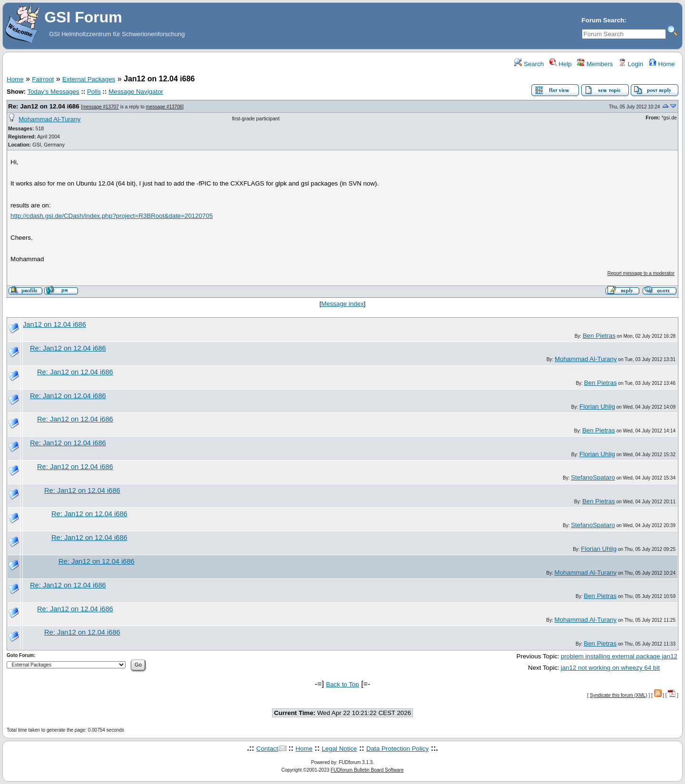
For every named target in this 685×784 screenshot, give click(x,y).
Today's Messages (53, 92)
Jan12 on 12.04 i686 (54, 324)
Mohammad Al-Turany (50, 119)
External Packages (89, 79)
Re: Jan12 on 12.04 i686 (44, 106)
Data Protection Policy (397, 749)
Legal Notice (339, 749)
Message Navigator (136, 92)
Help (561, 64)
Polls (94, 92)
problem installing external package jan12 (619, 656)
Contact (267, 749)
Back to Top (342, 684)
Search (529, 64)
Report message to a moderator (641, 273)
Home (662, 64)
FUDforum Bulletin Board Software (367, 770)
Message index (342, 304)
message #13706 (164, 107)
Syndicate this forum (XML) (619, 695)
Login (631, 64)
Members (595, 64)
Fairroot (43, 79)
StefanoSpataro (593, 477)
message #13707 (101, 107)
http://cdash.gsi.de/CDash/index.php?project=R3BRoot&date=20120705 (112, 216)
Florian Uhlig (597, 407)
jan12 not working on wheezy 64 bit (610, 668)
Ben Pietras (599, 336)
